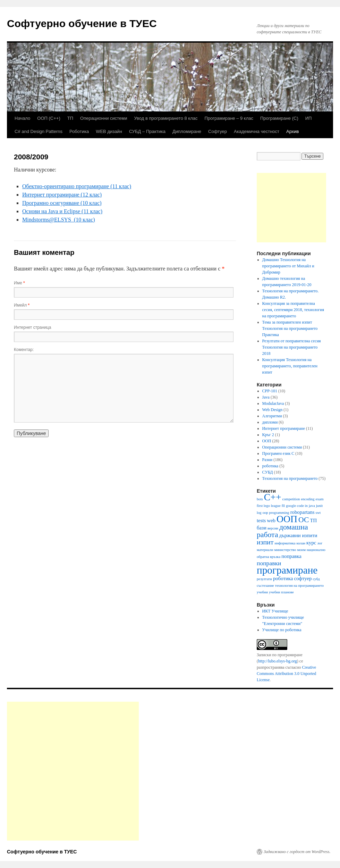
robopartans (303, 512)
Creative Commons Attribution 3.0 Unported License (286, 674)
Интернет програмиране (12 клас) (62, 195)
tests (261, 520)
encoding (308, 499)
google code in (297, 506)
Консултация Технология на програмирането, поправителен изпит (290, 366)
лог (320, 543)
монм (301, 550)
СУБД (268, 472)
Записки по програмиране (280, 655)
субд (316, 579)
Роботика (79, 131)
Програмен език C (278, 453)
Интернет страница (32, 327)
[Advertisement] (291, 208)
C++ (273, 497)
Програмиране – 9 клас (229, 118)
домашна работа (282, 531)
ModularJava (273, 403)
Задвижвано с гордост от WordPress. (297, 852)
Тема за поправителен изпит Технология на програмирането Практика (290, 328)
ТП (70, 118)
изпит (265, 542)
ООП (267, 441)
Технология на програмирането (290, 478)
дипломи (270, 422)
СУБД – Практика (147, 131)
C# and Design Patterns (39, 131)
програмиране (287, 570)
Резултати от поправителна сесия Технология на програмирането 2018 (292, 347)
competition (291, 499)
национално (316, 550)
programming (279, 513)
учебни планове (281, 592)
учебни (262, 592)
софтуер (303, 578)
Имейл (22, 305)
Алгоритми (272, 416)
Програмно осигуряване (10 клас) (62, 203)
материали (265, 550)
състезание (265, 586)
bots (260, 499)
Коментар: (24, 350)
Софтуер (218, 131)
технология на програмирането (299, 586)
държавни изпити (298, 535)
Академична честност (257, 131)
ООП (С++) (49, 118)
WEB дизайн (109, 131)
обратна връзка (269, 557)
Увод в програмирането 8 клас (166, 118)
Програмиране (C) (279, 118)
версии (273, 528)
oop (265, 513)
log (259, 513)
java (312, 506)
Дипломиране (187, 131)
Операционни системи (104, 118)
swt (318, 513)
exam (320, 499)
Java (266, 397)
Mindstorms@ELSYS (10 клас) (59, 220)
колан (301, 543)
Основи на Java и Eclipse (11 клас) (62, 211)
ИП (309, 118)
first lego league (269, 506)
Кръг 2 (268, 435)
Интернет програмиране (284, 428)
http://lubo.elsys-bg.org (278, 661)
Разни (267, 460)
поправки (269, 563)
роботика (270, 466)
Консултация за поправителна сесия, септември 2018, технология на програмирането (293, 310)
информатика (285, 543)
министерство (285, 550)
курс (311, 543)
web (271, 520)
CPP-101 (270, 391)
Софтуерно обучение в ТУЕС (82, 23)
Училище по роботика (282, 630)
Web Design (273, 410)
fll (283, 506)
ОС (304, 520)
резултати (264, 579)
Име (19, 283)
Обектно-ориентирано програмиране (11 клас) (77, 186)
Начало (22, 118)
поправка (291, 556)
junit (320, 506)
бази (262, 528)
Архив (292, 131)
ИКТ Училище (275, 611)
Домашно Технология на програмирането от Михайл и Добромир (288, 266)
